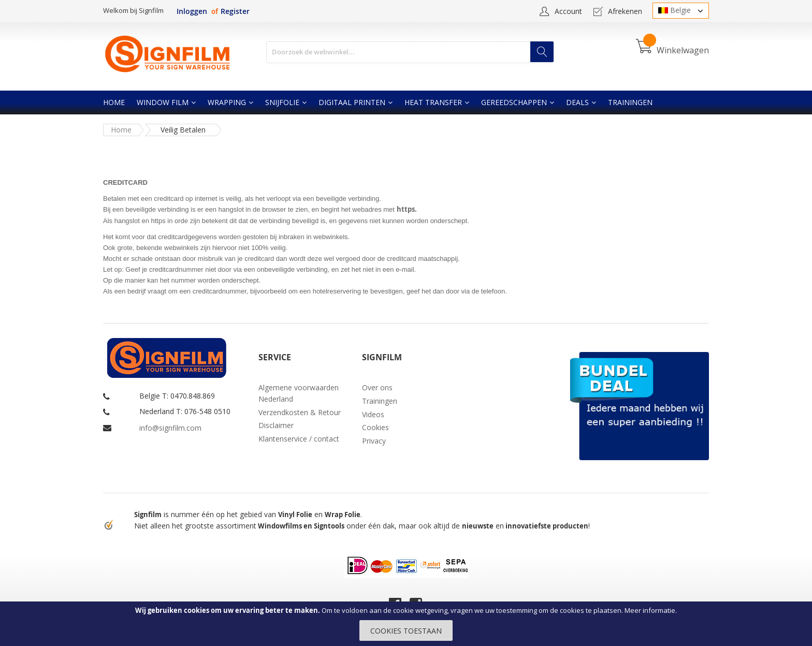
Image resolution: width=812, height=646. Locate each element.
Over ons (377, 387)
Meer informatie (650, 610)
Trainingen (380, 401)
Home (121, 130)
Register (235, 11)
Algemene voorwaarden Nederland (299, 393)
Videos (373, 414)
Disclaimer (276, 425)
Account (568, 11)
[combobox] (410, 52)
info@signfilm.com (170, 428)
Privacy (374, 441)
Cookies (375, 427)
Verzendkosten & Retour (300, 412)
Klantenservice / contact (299, 439)
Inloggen (192, 11)
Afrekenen (625, 11)
